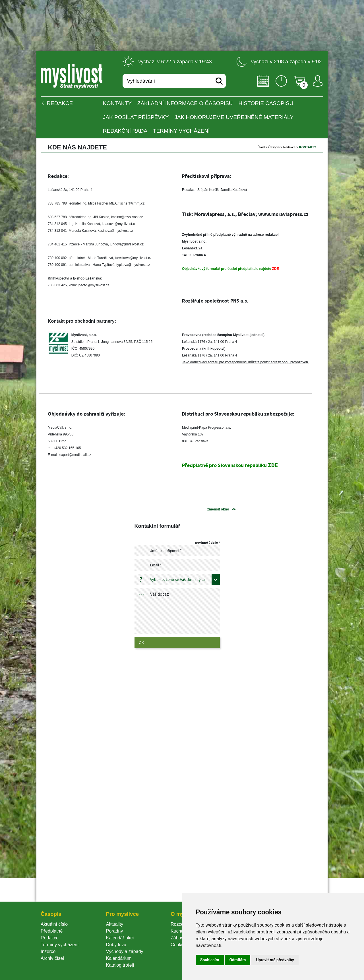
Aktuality (115, 924)
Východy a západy (125, 951)
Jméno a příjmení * (166, 551)
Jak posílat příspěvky (136, 117)
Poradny (115, 931)
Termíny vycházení (181, 131)
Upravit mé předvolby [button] (275, 960)
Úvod (261, 147)
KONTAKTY (117, 103)
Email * (156, 565)
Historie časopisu (266, 103)
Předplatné (52, 931)
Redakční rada (125, 131)
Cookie (179, 945)
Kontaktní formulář (157, 526)
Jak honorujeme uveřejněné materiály (234, 117)
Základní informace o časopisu (185, 103)
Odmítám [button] (238, 960)
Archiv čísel (52, 958)
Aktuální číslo (54, 924)
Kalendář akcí (120, 938)
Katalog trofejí (120, 965)
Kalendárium (119, 958)
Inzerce (48, 951)
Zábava (178, 938)
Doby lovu (116, 945)
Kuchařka (180, 931)
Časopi (274, 147)
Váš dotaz (160, 594)
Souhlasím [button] (210, 960)
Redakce (289, 147)
